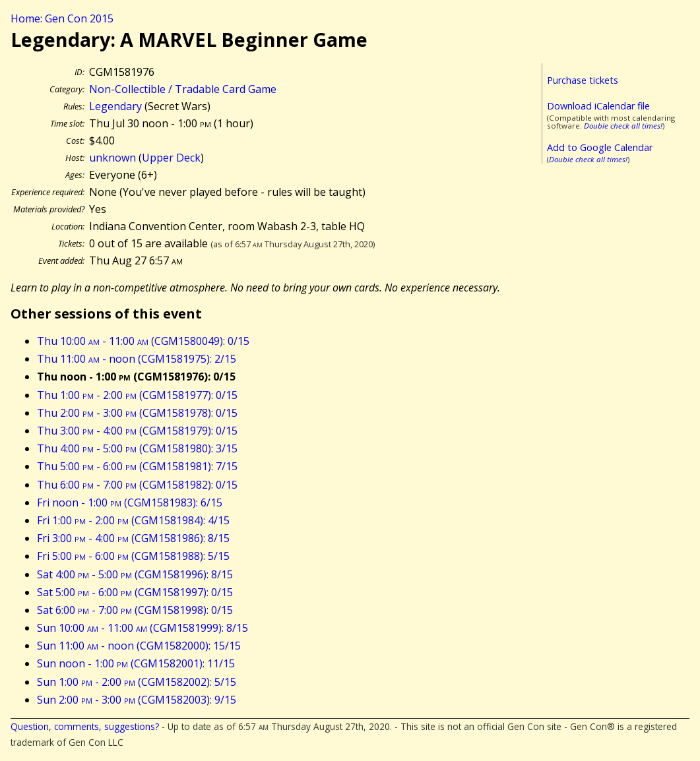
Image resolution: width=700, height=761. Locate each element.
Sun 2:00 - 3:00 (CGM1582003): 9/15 (137, 700)
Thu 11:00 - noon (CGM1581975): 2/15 (137, 359)
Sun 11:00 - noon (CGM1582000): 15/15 (139, 646)
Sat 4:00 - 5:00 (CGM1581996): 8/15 (135, 574)
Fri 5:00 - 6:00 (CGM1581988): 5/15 (133, 556)
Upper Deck (171, 158)
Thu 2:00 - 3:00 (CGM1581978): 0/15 (137, 413)
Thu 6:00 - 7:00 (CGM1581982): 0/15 (137, 485)
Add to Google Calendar (600, 147)
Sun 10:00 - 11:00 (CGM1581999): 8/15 (143, 628)
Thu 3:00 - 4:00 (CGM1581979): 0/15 (137, 431)
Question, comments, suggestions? (85, 726)
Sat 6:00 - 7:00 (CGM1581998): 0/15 (135, 610)
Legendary (115, 106)
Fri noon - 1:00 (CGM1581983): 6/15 (130, 502)
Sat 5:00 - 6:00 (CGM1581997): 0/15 (135, 592)
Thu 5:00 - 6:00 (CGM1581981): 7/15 (137, 466)
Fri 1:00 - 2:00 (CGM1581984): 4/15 (133, 520)
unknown (112, 158)
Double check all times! (623, 126)
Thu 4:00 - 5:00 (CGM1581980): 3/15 (137, 448)
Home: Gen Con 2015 (62, 18)
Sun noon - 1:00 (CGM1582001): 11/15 (136, 663)
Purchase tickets (583, 80)
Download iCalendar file (598, 106)
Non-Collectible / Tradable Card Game (183, 89)
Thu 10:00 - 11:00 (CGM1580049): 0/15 (143, 341)
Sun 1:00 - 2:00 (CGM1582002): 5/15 (137, 682)
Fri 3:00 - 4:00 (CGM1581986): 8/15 (133, 538)
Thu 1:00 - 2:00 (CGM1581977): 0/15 (137, 395)
